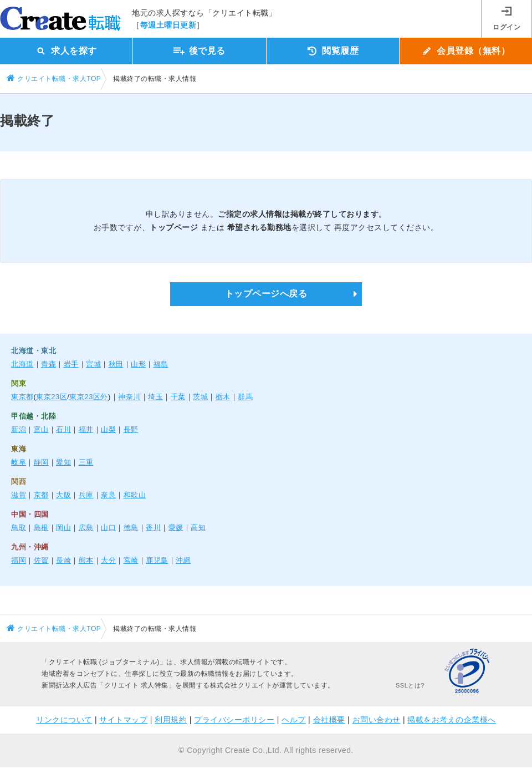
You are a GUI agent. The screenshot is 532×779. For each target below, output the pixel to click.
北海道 (22, 364)
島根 (41, 528)
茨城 (200, 397)
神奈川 (129, 397)
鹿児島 (157, 560)
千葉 (178, 397)
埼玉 (155, 397)
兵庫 (86, 495)
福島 (161, 364)
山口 (108, 528)
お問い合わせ (377, 720)
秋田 (116, 364)
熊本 (86, 560)
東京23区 (52, 397)
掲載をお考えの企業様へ (452, 720)
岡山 (63, 528)
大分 (108, 560)
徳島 (131, 528)
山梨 (108, 429)
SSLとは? (410, 685)
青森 (48, 364)
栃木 (223, 397)
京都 (41, 495)
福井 (86, 429)
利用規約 (171, 720)
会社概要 (329, 720)
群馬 (245, 397)
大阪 (63, 495)
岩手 (71, 364)
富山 (41, 429)
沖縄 (183, 560)
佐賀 (41, 560)
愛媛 (176, 528)
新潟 (19, 429)
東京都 (22, 397)
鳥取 (19, 528)
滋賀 (19, 495)
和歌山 (135, 495)
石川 (63, 429)
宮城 (93, 364)
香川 (153, 528)
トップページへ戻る (266, 294)
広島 (86, 528)
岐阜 (19, 462)
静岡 (41, 462)
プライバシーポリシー (234, 720)
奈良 (108, 495)
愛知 (63, 462)
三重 (86, 462)
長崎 (63, 560)
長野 (131, 429)
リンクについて (64, 720)
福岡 (19, 560)
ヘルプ (294, 720)
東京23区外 (88, 397)
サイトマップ (123, 720)
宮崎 (131, 560)
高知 (198, 528)
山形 (138, 364)
